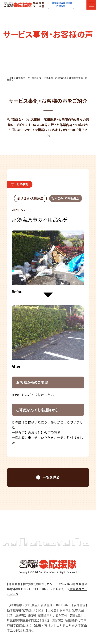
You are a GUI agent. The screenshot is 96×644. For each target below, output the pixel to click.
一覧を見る (48, 477)
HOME (10, 78)
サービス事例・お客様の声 (53, 78)
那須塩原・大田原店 (26, 78)
